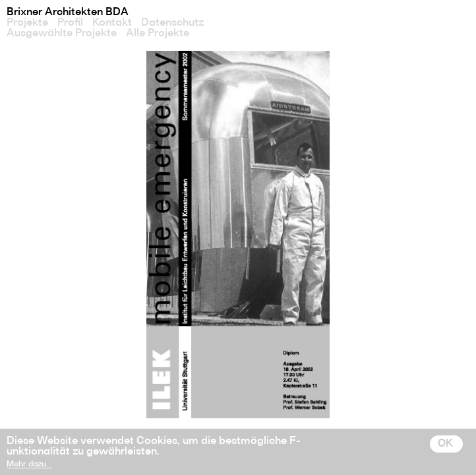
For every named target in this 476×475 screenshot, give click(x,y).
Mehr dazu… (29, 464)
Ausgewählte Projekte (62, 33)
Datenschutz (172, 22)
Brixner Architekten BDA (68, 12)
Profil (70, 22)
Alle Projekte (158, 33)
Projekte (27, 22)
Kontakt (112, 22)
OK (445, 443)
